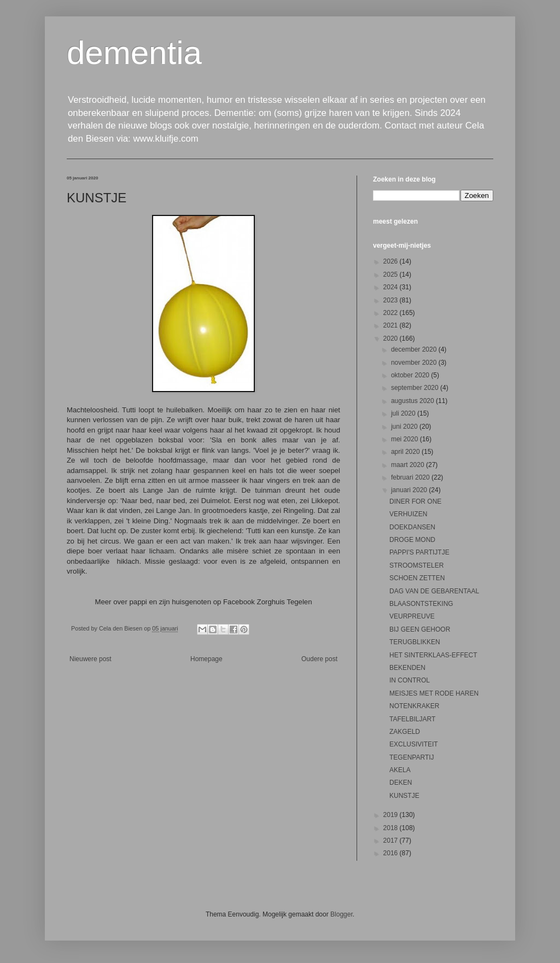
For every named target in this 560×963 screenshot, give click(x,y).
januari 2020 (410, 490)
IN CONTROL (410, 680)
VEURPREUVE (412, 616)
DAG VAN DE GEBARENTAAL (434, 591)
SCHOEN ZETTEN (417, 578)
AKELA (400, 770)
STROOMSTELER (416, 565)
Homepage (206, 659)
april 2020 (406, 452)
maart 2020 (409, 465)
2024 (392, 287)
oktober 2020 (411, 375)
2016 (392, 853)
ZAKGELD (405, 732)
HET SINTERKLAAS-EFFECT (433, 655)
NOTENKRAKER (414, 706)
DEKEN (401, 783)
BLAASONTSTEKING (421, 604)
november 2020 (415, 363)
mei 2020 (406, 439)
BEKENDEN (407, 668)
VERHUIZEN (408, 514)
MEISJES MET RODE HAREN (434, 693)
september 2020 (416, 388)
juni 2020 (405, 427)
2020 (392, 338)
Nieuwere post (91, 659)
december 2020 (415, 349)
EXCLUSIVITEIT (414, 744)
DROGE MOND (412, 540)
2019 (392, 815)
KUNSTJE (404, 796)
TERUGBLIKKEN (415, 642)
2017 (392, 841)
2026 (392, 261)
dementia (134, 53)
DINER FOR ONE (415, 501)
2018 (392, 828)
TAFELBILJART (412, 719)
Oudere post (319, 659)
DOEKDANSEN (412, 527)
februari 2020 (411, 477)
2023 (392, 300)
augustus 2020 (413, 401)
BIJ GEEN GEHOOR (420, 629)
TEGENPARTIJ (412, 757)
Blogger (342, 914)
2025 (392, 275)
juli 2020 (404, 413)
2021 (392, 325)
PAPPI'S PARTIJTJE (419, 552)
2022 (392, 313)
